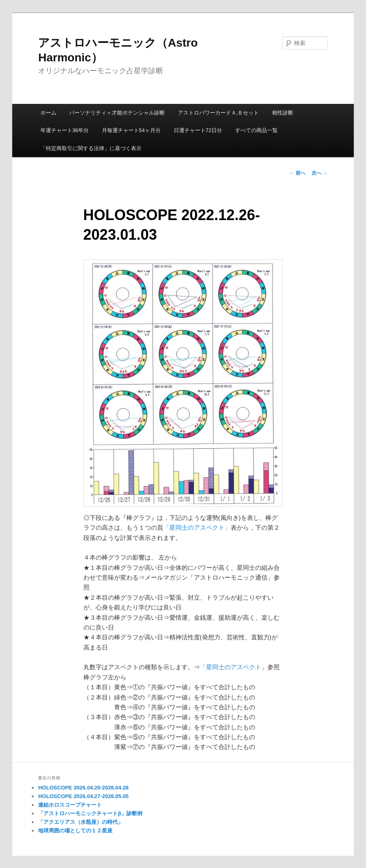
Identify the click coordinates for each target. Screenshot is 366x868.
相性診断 (283, 113)
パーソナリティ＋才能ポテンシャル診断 (117, 113)
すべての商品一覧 (256, 130)
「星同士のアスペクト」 (197, 527)
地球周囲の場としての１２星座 (75, 831)
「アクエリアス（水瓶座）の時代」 (81, 822)
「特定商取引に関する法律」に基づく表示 (91, 148)
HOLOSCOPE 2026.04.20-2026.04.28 (83, 788)
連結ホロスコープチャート (70, 805)
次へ (320, 173)
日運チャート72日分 (198, 130)
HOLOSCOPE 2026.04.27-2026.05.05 (83, 796)
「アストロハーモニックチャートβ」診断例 (90, 813)
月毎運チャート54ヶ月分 (131, 130)
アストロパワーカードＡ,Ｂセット (219, 113)
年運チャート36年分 (65, 130)
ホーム (48, 113)
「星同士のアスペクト (231, 667)
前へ (298, 173)
